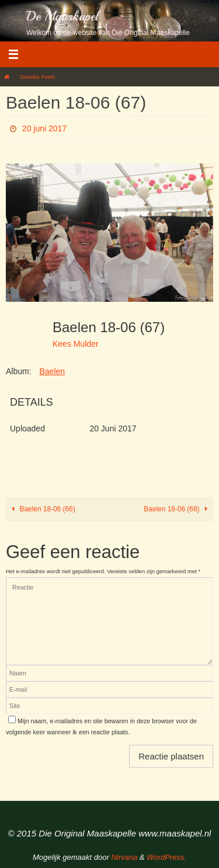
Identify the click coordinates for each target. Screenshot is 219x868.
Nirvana (124, 857)
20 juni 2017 (44, 128)
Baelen (52, 371)
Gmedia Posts (37, 77)
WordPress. (166, 857)
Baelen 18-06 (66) (42, 509)
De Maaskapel (62, 16)
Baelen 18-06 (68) (177, 509)
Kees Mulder (76, 344)
